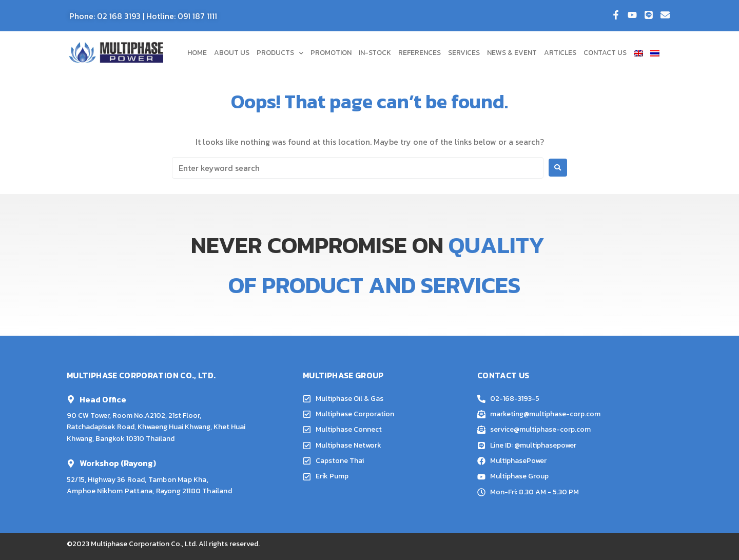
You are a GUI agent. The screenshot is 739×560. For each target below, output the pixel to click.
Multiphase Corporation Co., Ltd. (144, 544)
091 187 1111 (197, 16)
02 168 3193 (119, 16)
